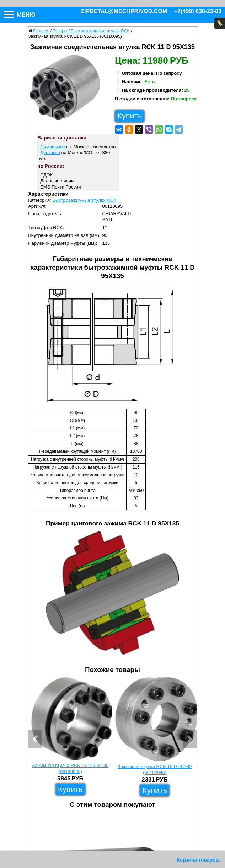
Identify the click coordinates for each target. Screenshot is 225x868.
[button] (35, 739)
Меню (20, 15)
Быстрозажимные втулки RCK (84, 200)
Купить (130, 116)
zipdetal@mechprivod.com (124, 11)
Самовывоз (52, 147)
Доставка (50, 152)
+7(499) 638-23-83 (198, 11)
